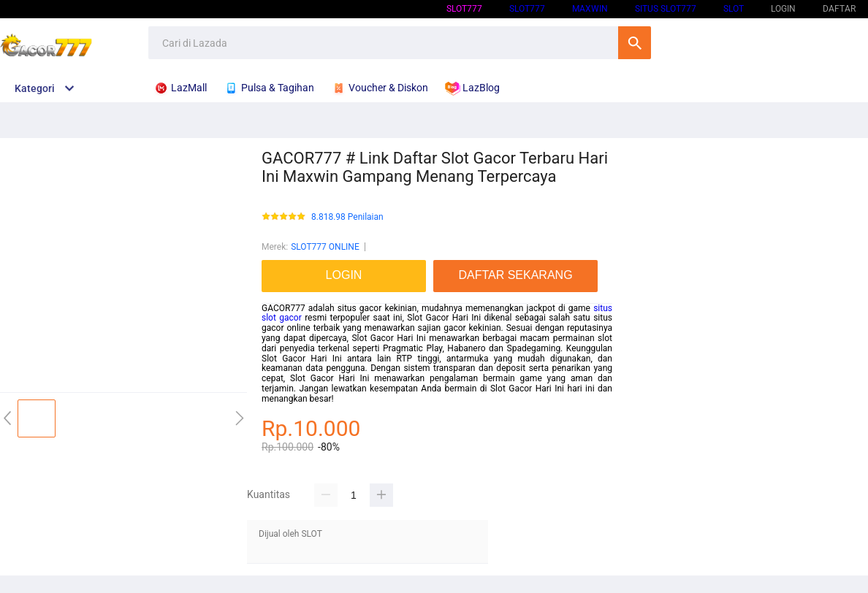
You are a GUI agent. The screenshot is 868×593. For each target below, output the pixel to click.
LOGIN (783, 9)
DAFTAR (839, 9)
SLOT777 (464, 9)
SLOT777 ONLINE (325, 247)
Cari (635, 43)
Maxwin (590, 9)
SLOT (734, 9)
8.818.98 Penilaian (347, 217)
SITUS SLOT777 (666, 9)
